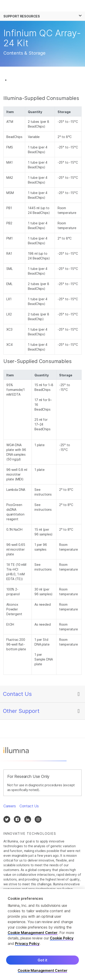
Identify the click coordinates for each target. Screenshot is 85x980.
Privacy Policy (27, 945)
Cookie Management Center (33, 934)
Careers (10, 806)
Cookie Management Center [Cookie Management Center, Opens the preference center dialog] (43, 972)
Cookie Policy (62, 939)
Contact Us (17, 694)
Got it (42, 961)
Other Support (21, 711)
